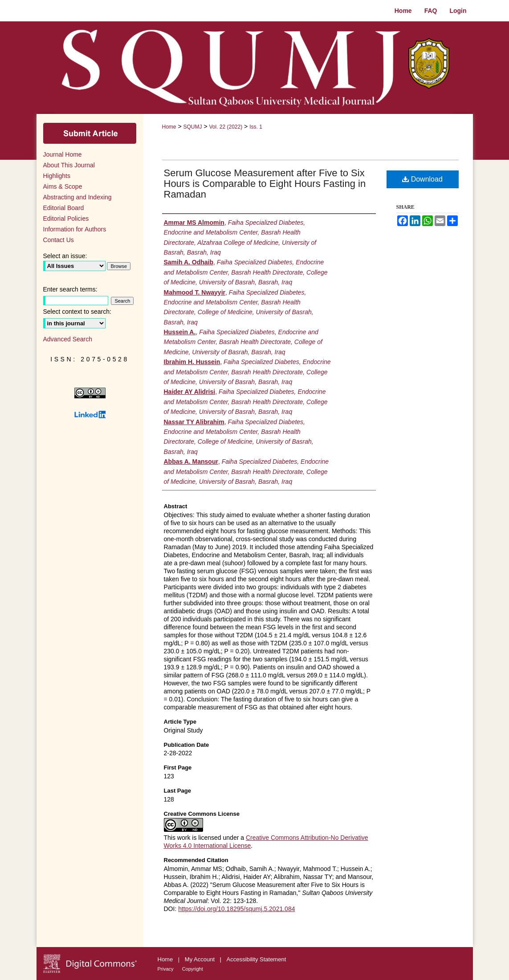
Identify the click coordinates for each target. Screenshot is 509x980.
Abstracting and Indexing (77, 197)
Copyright (193, 969)
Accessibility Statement (257, 959)
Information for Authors (75, 229)
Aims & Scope (63, 186)
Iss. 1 (256, 127)
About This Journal (69, 165)
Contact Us (59, 240)
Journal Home (63, 154)
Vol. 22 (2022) (226, 127)
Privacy (166, 969)
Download (422, 179)
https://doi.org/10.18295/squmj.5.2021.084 (236, 909)
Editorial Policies (66, 219)
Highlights (57, 176)
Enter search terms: (70, 289)
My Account (201, 959)
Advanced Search (68, 339)
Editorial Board (64, 208)
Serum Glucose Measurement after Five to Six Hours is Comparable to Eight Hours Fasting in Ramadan (265, 184)
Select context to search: (77, 312)
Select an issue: (65, 256)
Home (169, 127)
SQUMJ (192, 127)
